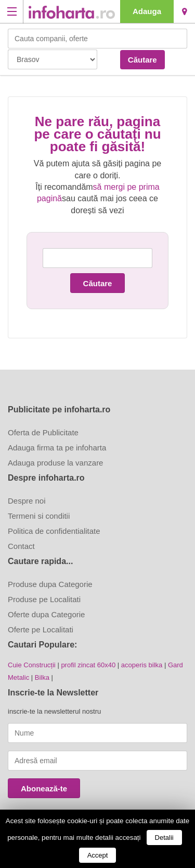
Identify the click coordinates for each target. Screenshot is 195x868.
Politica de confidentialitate (54, 531)
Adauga (147, 11)
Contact (21, 546)
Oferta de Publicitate (43, 432)
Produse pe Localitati (44, 599)
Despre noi (27, 501)
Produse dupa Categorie (50, 584)
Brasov (184, 11)
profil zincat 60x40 (88, 665)
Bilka (42, 677)
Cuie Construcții (32, 665)
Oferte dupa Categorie (46, 614)
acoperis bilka (142, 665)
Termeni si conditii (39, 516)
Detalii (164, 838)
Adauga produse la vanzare (55, 463)
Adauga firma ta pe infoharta (57, 448)
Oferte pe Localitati (41, 629)
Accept (98, 855)
